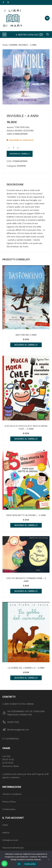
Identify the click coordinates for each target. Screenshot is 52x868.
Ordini (5, 825)
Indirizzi (6, 833)
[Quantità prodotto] (14, 148)
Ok (19, 864)
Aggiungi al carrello (20, 154)
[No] (49, 859)
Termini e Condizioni (12, 794)
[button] (45, 54)
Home (5, 45)
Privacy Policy (9, 802)
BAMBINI (13, 45)
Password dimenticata (13, 848)
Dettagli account (10, 840)
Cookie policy (9, 809)
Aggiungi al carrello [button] (26, 345)
